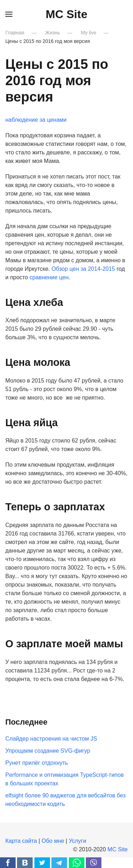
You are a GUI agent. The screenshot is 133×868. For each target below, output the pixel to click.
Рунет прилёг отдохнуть (37, 763)
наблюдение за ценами (36, 120)
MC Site (118, 849)
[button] (9, 14)
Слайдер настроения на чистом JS (51, 739)
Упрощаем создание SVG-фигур (48, 751)
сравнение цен (49, 277)
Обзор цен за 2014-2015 (83, 269)
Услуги (77, 841)
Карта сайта (21, 841)
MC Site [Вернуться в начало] (66, 14)
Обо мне (53, 841)
